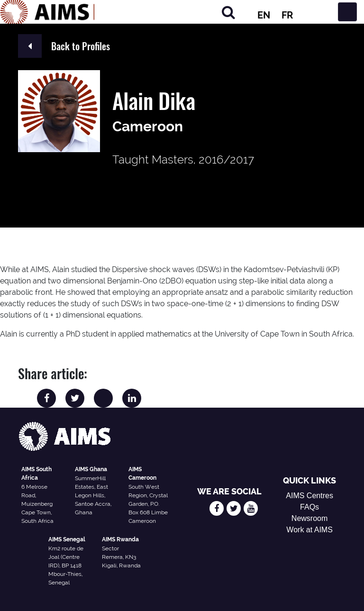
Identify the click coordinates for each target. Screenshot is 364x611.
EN (264, 15)
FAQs (309, 507)
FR (287, 15)
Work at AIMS (309, 530)
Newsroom (309, 518)
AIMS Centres (309, 496)
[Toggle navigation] (347, 12)
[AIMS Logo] (47, 12)
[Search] (228, 12)
